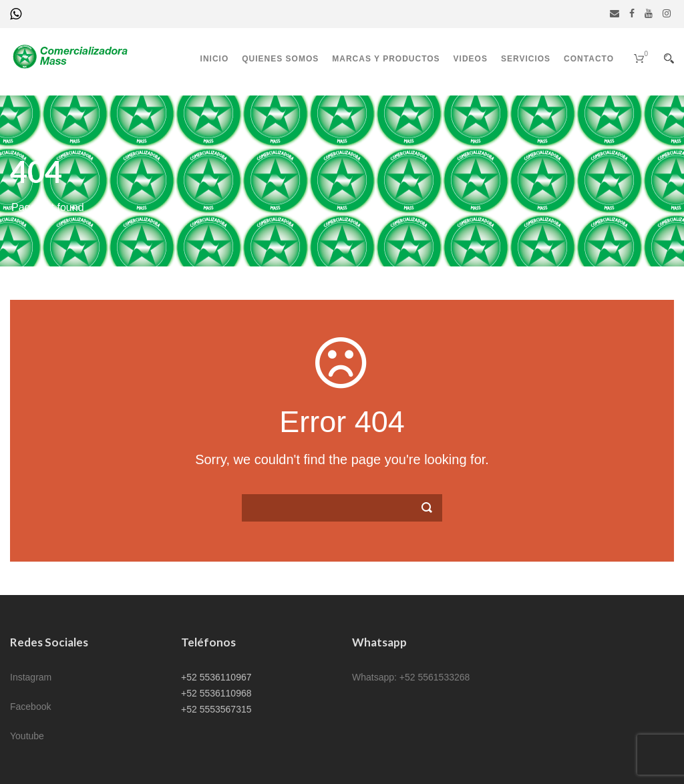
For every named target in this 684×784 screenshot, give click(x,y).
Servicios (526, 59)
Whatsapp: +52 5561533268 (411, 677)
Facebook (30, 707)
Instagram (31, 677)
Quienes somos (280, 59)
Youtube (27, 736)
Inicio (215, 59)
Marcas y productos (386, 59)
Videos (471, 59)
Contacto (589, 59)
